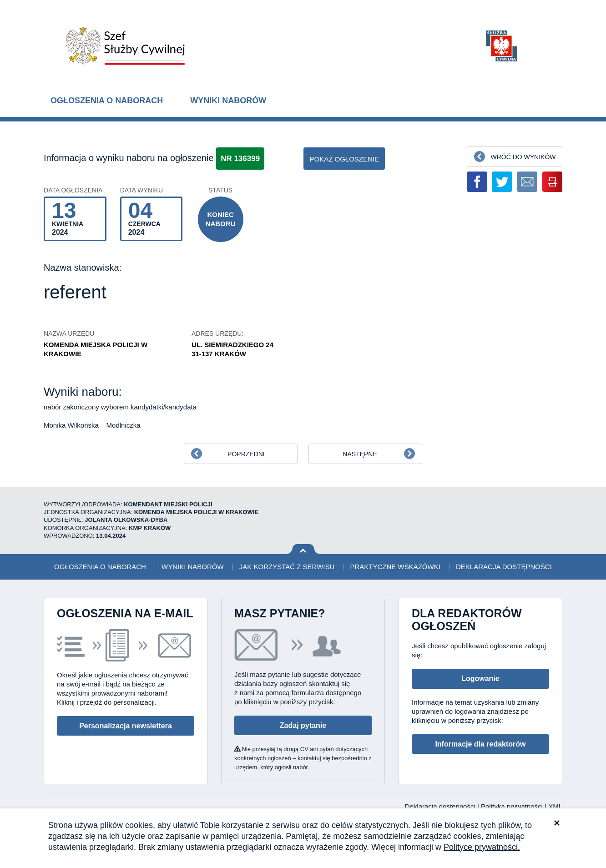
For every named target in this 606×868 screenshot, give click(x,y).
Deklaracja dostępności (504, 567)
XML (555, 806)
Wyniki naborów (228, 101)
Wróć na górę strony (303, 549)
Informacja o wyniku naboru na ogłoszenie (129, 158)
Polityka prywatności (513, 806)
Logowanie (480, 679)
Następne (360, 454)
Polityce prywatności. (482, 847)
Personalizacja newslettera (126, 726)
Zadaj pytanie (303, 725)
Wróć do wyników (523, 157)
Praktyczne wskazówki (395, 567)
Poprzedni (246, 454)
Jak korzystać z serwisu (287, 567)
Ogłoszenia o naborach (107, 101)
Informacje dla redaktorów (480, 744)
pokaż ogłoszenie (344, 159)
